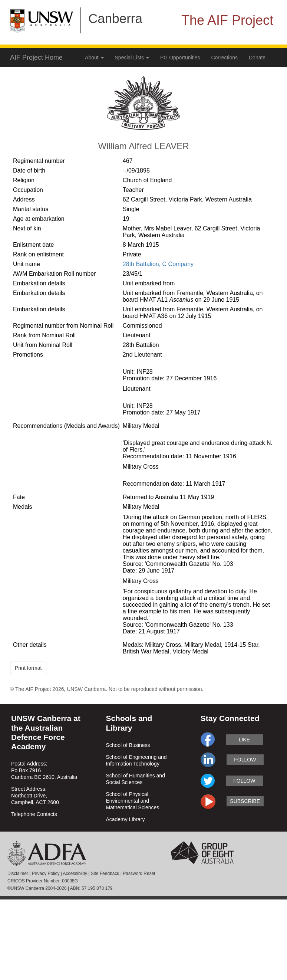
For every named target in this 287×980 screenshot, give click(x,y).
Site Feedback (105, 874)
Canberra (115, 18)
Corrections (224, 58)
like (244, 740)
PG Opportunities (180, 58)
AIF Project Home (36, 58)
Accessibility (75, 874)
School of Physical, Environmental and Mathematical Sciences (132, 801)
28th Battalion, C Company (158, 264)
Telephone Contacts (34, 814)
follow (245, 760)
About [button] (94, 58)
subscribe (245, 801)
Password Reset (139, 874)
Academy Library (125, 819)
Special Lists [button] (132, 58)
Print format (28, 668)
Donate (257, 58)
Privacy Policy (46, 874)
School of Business (128, 745)
